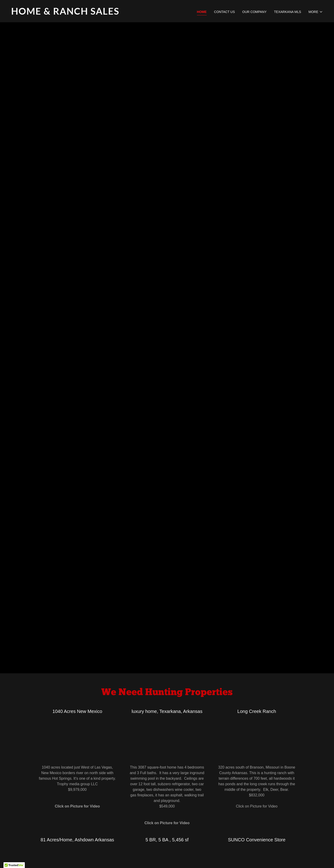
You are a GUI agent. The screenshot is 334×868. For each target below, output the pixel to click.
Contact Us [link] (225, 12)
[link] (87, 13)
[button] (316, 12)
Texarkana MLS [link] (287, 12)
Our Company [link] (255, 12)
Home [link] (202, 12)
